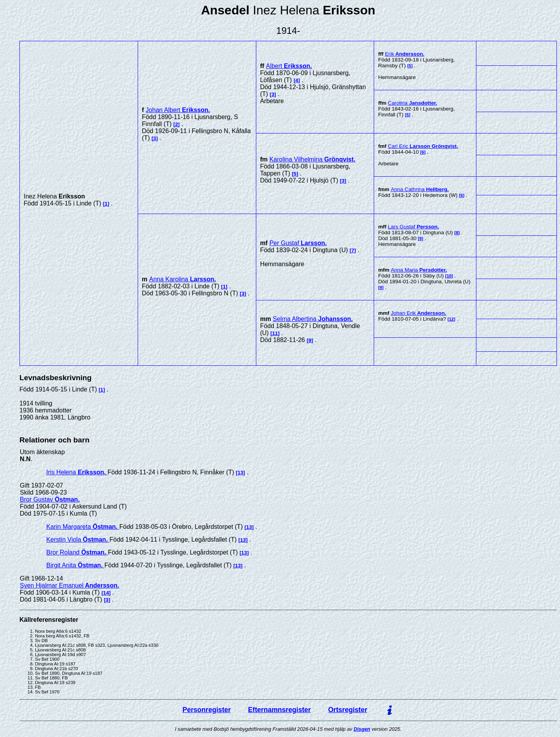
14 (106, 593)
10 (449, 276)
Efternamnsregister (279, 710)
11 (275, 333)
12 (452, 319)
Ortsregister (348, 710)
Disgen (362, 729)
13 (241, 473)
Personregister (206, 710)
